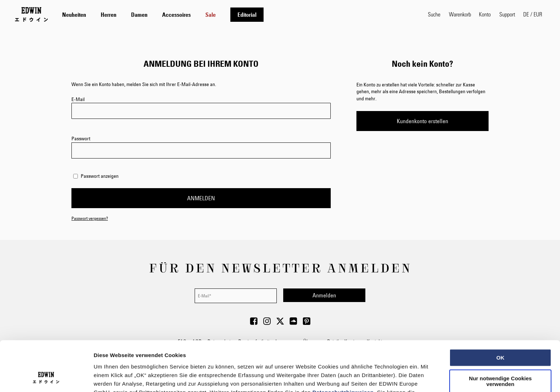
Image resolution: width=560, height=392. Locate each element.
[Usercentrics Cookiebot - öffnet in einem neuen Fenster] (46, 378)
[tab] (238, 14)
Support (507, 14)
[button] (533, 14)
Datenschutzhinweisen (343, 346)
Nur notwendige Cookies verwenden (500, 335)
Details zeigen (380, 378)
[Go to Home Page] (31, 14)
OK (501, 312)
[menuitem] (74, 15)
